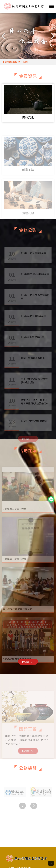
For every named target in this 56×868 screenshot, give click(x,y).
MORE (28, 662)
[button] (52, 36)
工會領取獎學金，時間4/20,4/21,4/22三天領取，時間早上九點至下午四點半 (22, 63)
